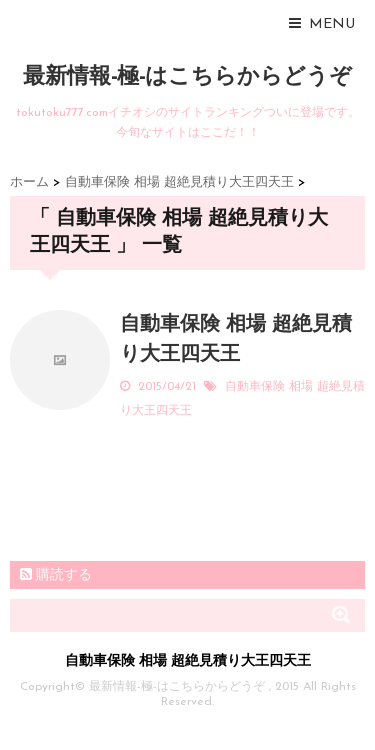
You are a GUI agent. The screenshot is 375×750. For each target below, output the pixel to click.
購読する (56, 575)
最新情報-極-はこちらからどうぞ (187, 77)
